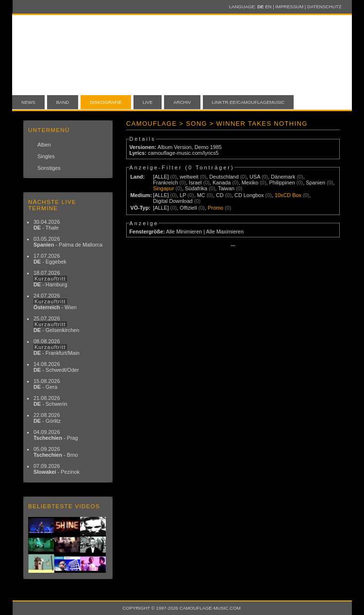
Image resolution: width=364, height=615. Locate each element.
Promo (215, 208)
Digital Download (173, 201)
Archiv (182, 102)
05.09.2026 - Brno (56, 452)
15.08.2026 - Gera (47, 384)
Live (148, 102)
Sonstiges (49, 168)
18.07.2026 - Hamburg (50, 279)
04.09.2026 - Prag (56, 435)
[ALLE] (161, 177)
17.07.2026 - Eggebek (50, 259)
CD (220, 195)
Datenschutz (324, 7)
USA (255, 177)
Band (63, 102)
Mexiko (250, 183)
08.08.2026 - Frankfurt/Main (57, 347)
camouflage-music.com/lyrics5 (183, 153)
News (28, 102)
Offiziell (188, 208)
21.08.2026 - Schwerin (50, 401)
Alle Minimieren (184, 232)
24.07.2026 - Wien (55, 301)
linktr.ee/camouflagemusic (248, 102)
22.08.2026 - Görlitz (47, 418)
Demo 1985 (208, 147)
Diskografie (106, 102)
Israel (195, 183)
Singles (46, 156)
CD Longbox (249, 195)
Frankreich (165, 183)
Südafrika (196, 188)
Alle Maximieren (225, 232)
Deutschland (224, 177)
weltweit (189, 177)
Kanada (222, 183)
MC (201, 195)
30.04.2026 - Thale (47, 225)
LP (183, 195)
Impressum (289, 7)
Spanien (315, 183)
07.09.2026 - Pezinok (57, 469)
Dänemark (283, 177)
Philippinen (282, 183)
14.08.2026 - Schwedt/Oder (56, 367)
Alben (44, 145)
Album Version (174, 147)
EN (268, 7)
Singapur (164, 188)
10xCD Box (288, 195)
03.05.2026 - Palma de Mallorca (68, 242)
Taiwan (226, 188)
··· (233, 246)
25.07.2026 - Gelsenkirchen (56, 324)
